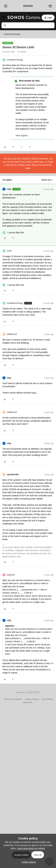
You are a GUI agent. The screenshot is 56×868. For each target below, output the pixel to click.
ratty (9, 189)
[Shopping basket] (50, 6)
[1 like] (13, 233)
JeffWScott (12, 334)
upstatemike (13, 474)
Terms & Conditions (13, 699)
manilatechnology (15, 60)
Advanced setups (12, 34)
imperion (11, 575)
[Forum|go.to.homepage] (22, 18)
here (34, 393)
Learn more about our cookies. (31, 848)
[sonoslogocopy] (28, 6)
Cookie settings (32, 699)
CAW (9, 251)
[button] (3, 18)
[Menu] (5, 6)
